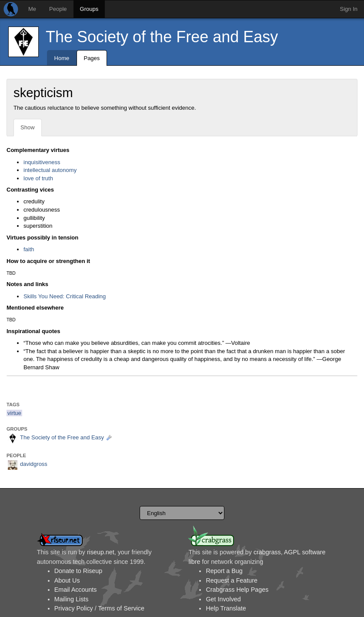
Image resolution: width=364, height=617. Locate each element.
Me (32, 9)
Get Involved (223, 599)
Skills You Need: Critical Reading (65, 296)
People (58, 9)
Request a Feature (231, 580)
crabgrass (267, 552)
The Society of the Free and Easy (162, 37)
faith (29, 249)
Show (28, 127)
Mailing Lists (72, 599)
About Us (67, 580)
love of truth (38, 178)
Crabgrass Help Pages (237, 590)
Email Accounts (76, 590)
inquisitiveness (42, 162)
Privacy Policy (74, 608)
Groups (89, 9)
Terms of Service (121, 608)
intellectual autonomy (50, 170)
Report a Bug (224, 571)
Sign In (349, 9)
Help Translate (226, 608)
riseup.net (101, 552)
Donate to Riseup (78, 571)
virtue (14, 413)
